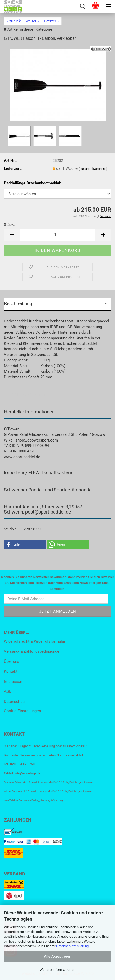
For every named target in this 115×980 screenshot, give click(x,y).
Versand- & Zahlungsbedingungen (33, 651)
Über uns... (13, 661)
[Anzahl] (58, 235)
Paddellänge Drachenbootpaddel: (33, 183)
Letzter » (52, 21)
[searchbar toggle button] (82, 7)
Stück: (9, 225)
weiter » (33, 21)
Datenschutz (15, 702)
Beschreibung (18, 304)
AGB (8, 691)
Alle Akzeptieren (58, 956)
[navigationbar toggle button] (108, 7)
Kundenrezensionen (25, 394)
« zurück (14, 21)
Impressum (14, 682)
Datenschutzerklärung (72, 946)
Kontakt (11, 671)
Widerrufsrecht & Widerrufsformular (35, 641)
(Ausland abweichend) (93, 169)
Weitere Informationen (58, 970)
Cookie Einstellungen (22, 711)
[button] (12, 235)
